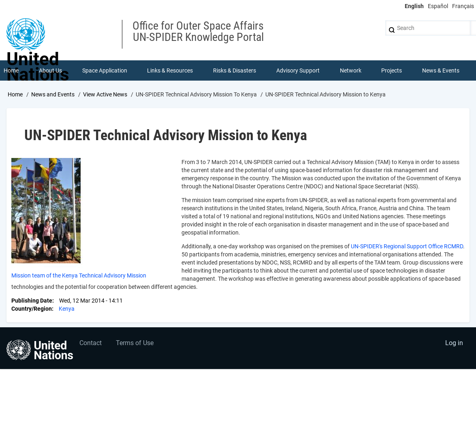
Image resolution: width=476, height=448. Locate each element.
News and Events (53, 94)
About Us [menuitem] (50, 70)
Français (463, 6)
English (414, 6)
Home (15, 94)
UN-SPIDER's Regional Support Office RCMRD (407, 246)
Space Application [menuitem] (105, 70)
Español (438, 6)
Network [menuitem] (351, 70)
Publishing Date (32, 301)
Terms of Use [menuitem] (135, 343)
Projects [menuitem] (392, 70)
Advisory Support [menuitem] (298, 70)
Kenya (67, 309)
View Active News (105, 94)
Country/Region (32, 309)
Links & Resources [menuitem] (170, 70)
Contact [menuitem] (91, 343)
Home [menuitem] (11, 70)
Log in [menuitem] (454, 343)
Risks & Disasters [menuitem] (235, 70)
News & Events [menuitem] (441, 70)
